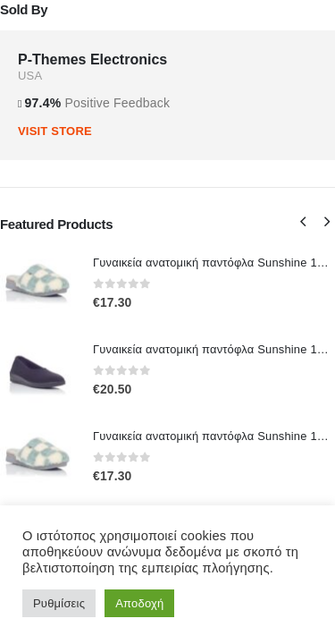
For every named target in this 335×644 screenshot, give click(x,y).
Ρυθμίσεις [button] (59, 603)
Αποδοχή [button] (139, 603)
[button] (303, 222)
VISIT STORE (55, 131)
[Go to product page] (38, 283)
